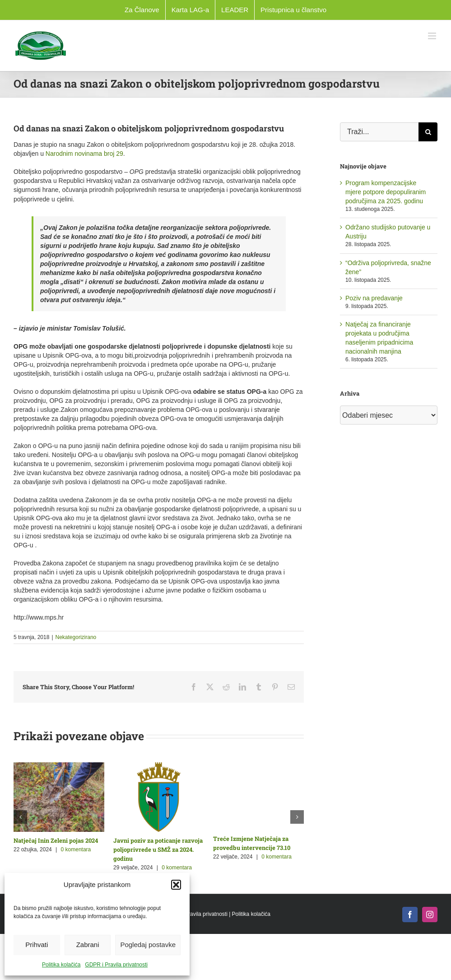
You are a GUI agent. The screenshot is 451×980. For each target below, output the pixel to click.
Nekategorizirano (76, 637)
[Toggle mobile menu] (433, 36)
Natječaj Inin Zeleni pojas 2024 (56, 840)
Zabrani (88, 945)
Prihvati (37, 945)
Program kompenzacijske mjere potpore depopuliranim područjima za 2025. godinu (386, 192)
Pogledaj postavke (148, 945)
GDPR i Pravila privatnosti (116, 965)
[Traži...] (379, 132)
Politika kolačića (61, 965)
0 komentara (76, 849)
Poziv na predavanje (374, 298)
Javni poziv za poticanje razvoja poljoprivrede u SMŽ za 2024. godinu (158, 849)
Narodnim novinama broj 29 (84, 154)
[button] (176, 885)
